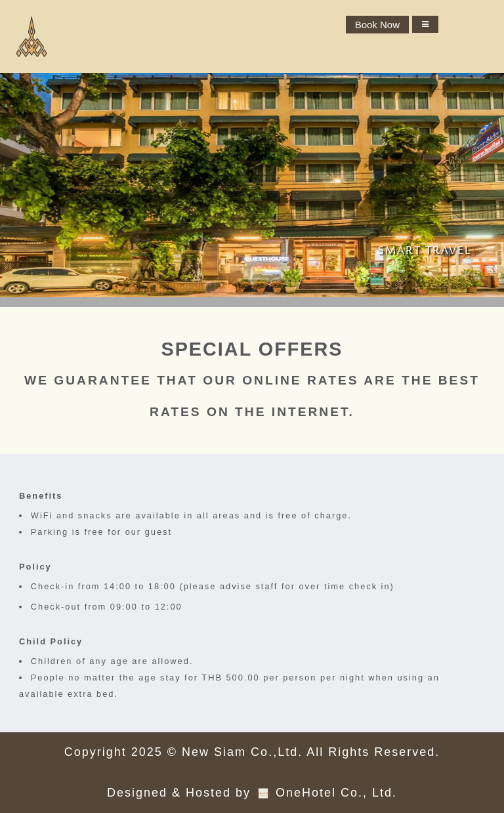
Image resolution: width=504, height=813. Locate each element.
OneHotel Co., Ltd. (336, 793)
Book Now (377, 25)
